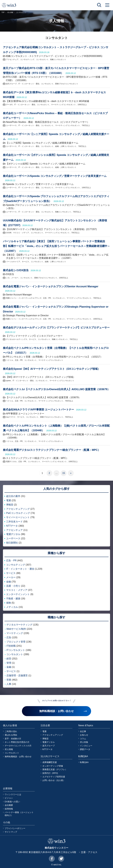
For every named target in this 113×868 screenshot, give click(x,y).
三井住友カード (14, 522)
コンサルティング (27, 59)
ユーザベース (11, 125)
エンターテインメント (18, 594)
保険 (9, 603)
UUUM (9, 233)
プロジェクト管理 (16, 642)
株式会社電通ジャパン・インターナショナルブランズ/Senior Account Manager (51, 286)
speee (8, 381)
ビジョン (9, 798)
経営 (9, 659)
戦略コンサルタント (58, 59)
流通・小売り (13, 586)
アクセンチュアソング (18, 509)
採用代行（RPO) (50, 773)
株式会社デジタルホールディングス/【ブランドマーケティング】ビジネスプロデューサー (56, 328)
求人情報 (10, 12)
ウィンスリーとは (13, 794)
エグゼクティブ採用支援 (54, 777)
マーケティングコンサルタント (63, 105)
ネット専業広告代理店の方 (17, 742)
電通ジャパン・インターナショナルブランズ (24, 298)
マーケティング (15, 633)
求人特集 (84, 742)
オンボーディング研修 (53, 766)
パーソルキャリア (13, 262)
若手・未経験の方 (13, 739)
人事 (9, 684)
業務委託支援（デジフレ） (55, 769)
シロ (8, 278)
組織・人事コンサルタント (66, 146)
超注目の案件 (13, 496)
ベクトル (10, 360)
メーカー (15, 278)
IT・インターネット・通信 (29, 84)
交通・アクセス (89, 852)
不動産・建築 (13, 599)
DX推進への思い (12, 802)
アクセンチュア (12, 59)
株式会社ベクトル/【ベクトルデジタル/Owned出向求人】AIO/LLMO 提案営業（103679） (56, 389)
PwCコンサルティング (18, 513)
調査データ (85, 749)
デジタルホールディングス (17, 339)
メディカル (12, 607)
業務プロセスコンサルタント (67, 84)
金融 (9, 582)
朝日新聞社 (12, 543)
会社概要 (9, 805)
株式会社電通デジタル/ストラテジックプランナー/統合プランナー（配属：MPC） (52, 450)
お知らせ (84, 735)
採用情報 (9, 809)
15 (64, 473)
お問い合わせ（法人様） (54, 780)
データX (9, 105)
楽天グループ (11, 84)
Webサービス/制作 (16, 629)
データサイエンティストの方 (18, 746)
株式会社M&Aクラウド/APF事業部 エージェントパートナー (38, 410)
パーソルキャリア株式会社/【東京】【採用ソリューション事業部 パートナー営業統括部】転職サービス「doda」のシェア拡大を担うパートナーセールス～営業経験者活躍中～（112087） (56, 246)
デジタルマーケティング (19, 625)
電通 (9, 500)
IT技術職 (11, 646)
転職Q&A (84, 762)
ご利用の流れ (11, 731)
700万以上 (86, 125)
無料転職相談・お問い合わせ (18, 757)
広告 (9, 637)
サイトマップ (11, 832)
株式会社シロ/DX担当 (16, 270)
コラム (83, 739)
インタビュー (86, 746)
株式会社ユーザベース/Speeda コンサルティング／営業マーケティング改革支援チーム (55, 176)
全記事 (83, 731)
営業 (9, 680)
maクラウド (11, 417)
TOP (3, 12)
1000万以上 (82, 105)
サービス (25, 262)
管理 (9, 663)
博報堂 (10, 505)
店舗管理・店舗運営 (17, 675)
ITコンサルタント (16, 650)
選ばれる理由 (11, 735)
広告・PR (47, 298)
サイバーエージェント (18, 517)
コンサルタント (42, 59)
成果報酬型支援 (50, 762)
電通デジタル (11, 462)
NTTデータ (12, 526)
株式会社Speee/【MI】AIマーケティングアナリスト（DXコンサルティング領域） (52, 369)
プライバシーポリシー (15, 828)
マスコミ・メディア (21, 233)
